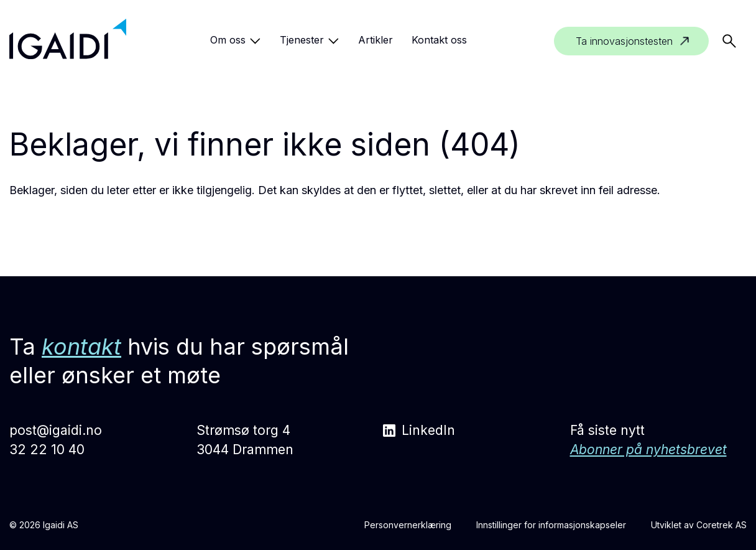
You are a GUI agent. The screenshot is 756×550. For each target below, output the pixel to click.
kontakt (81, 347)
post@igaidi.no (56, 430)
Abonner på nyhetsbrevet (648, 450)
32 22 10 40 (47, 450)
